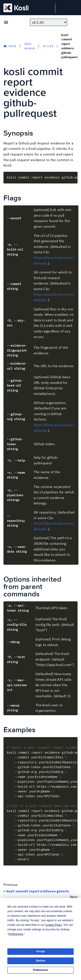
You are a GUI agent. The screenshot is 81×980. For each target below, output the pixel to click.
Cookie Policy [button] (54, 925)
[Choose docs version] (48, 22)
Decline (40, 961)
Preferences (40, 970)
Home (12, 46)
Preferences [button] (16, 934)
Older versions (30, 46)
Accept (40, 951)
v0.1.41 (48, 46)
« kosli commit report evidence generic (36, 891)
